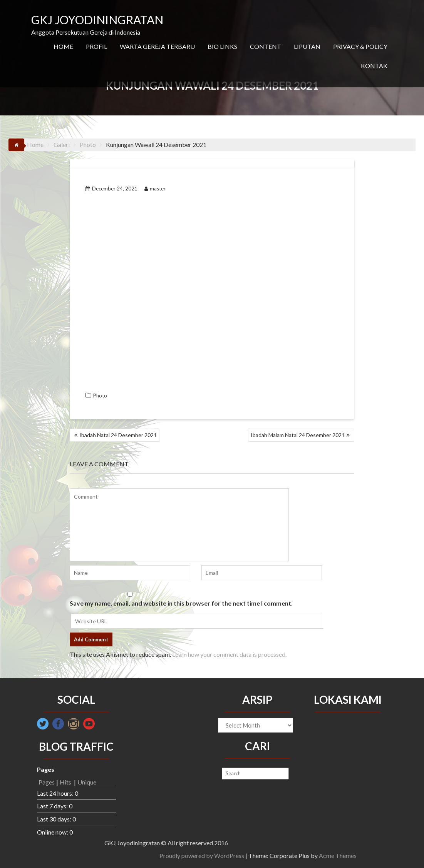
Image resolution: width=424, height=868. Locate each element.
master (155, 189)
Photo (100, 396)
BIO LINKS (222, 46)
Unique (87, 782)
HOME (63, 46)
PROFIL (96, 46)
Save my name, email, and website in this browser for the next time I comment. (181, 603)
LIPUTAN (307, 46)
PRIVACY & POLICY (360, 46)
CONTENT (266, 46)
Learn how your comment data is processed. (229, 654)
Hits (66, 782)
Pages (47, 782)
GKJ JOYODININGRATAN (97, 20)
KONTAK (374, 66)
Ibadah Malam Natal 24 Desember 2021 (298, 435)
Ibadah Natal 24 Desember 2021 (118, 435)
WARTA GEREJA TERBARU (157, 46)
